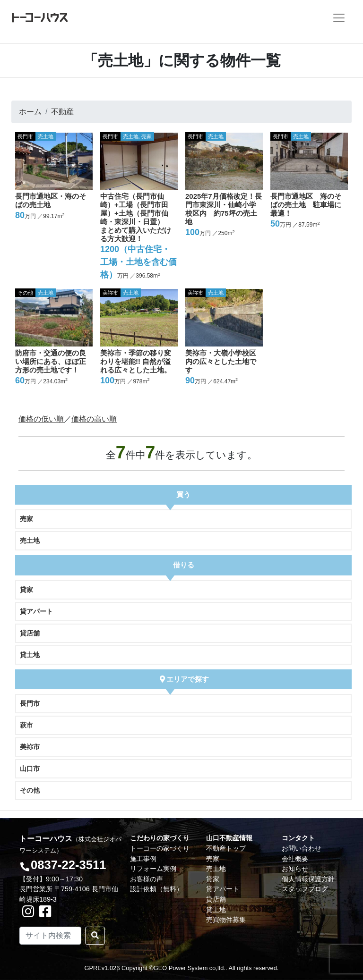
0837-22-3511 (68, 865)
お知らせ (295, 869)
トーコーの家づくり (160, 848)
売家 (26, 519)
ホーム (30, 112)
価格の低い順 (41, 419)
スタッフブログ (305, 889)
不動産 (62, 112)
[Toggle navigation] (339, 18)
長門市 (30, 703)
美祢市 (30, 747)
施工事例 (143, 859)
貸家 (26, 590)
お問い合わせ (302, 848)
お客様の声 (147, 879)
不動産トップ (226, 848)
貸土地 (30, 655)
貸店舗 (30, 633)
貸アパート (36, 611)
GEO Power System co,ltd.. (190, 968)
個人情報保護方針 (308, 879)
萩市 (26, 725)
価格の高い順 (94, 419)
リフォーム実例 (153, 869)
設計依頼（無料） (156, 889)
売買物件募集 (226, 920)
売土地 (30, 541)
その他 (30, 790)
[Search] (50, 936)
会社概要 (295, 859)
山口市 (30, 769)
